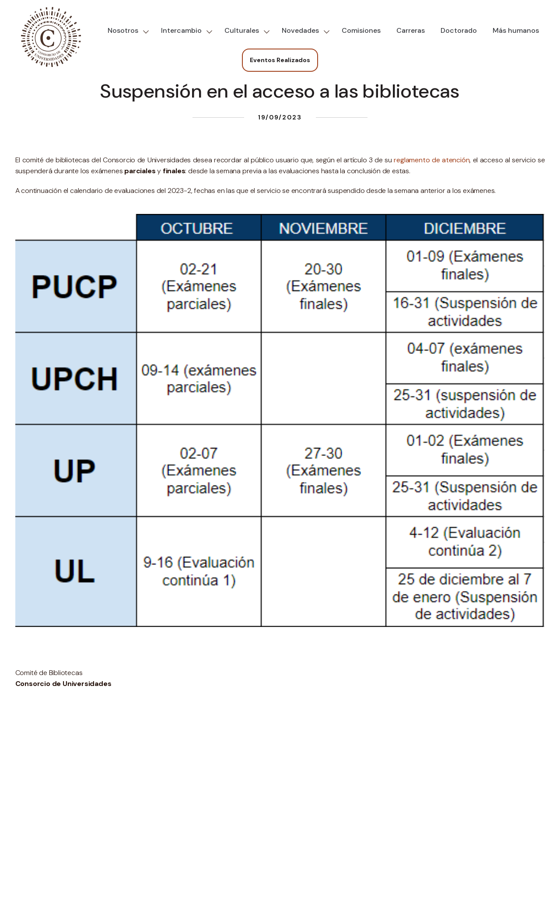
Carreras (411, 30)
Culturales (242, 30)
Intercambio (181, 30)
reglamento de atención (432, 160)
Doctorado (459, 30)
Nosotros (123, 30)
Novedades (300, 30)
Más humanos (516, 30)
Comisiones (361, 30)
